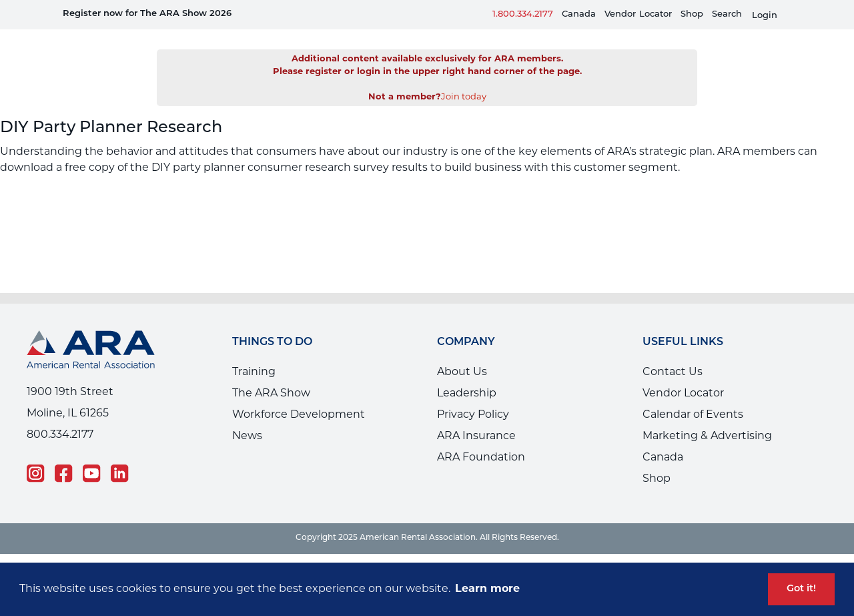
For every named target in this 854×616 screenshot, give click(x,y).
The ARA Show (271, 374)
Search (727, 14)
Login (765, 16)
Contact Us (673, 352)
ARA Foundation (481, 438)
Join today (464, 77)
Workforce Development (299, 395)
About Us (462, 352)
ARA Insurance (476, 416)
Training (254, 352)
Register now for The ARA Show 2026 (147, 14)
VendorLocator (638, 14)
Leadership (467, 374)
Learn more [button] (487, 589)
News (247, 416)
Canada (579, 14)
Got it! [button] (801, 589)
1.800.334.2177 (523, 14)
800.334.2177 (60, 415)
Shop (692, 14)
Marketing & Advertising (707, 416)
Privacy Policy (473, 395)
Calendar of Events (693, 395)
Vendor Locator (683, 374)
